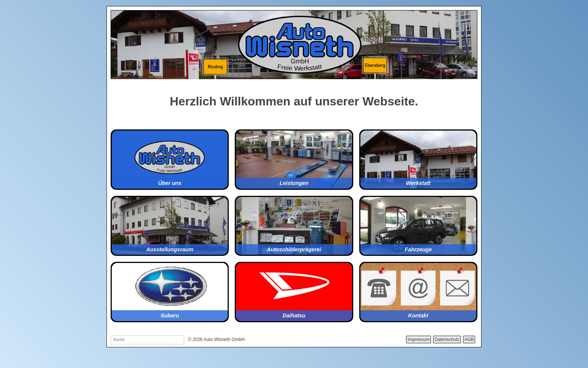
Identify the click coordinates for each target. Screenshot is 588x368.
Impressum (419, 339)
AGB (469, 339)
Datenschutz (447, 339)
